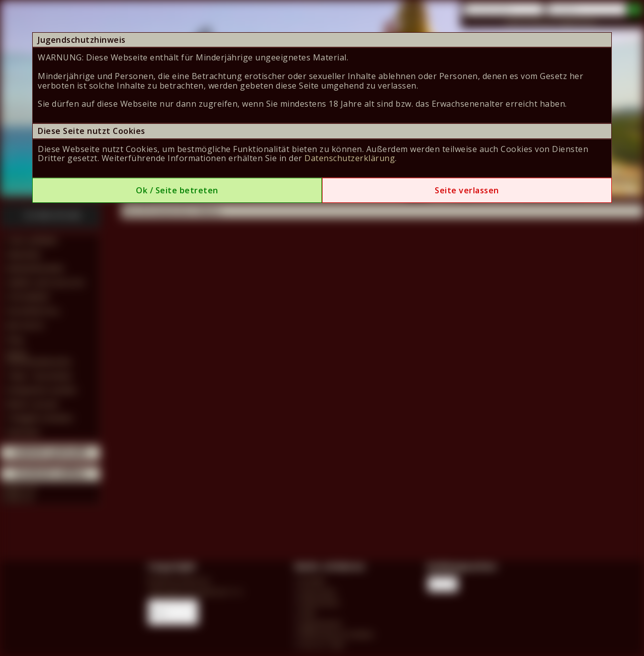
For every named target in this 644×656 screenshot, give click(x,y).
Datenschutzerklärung (350, 158)
